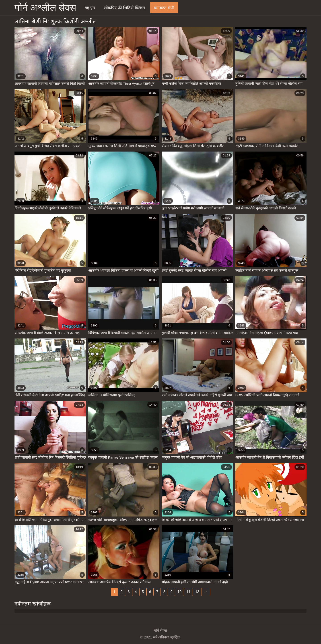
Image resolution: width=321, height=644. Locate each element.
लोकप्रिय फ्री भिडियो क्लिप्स (124, 8)
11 (188, 592)
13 (197, 592)
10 (179, 592)
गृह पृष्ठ (90, 8)
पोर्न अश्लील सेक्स (45, 8)
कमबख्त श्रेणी (164, 8)
